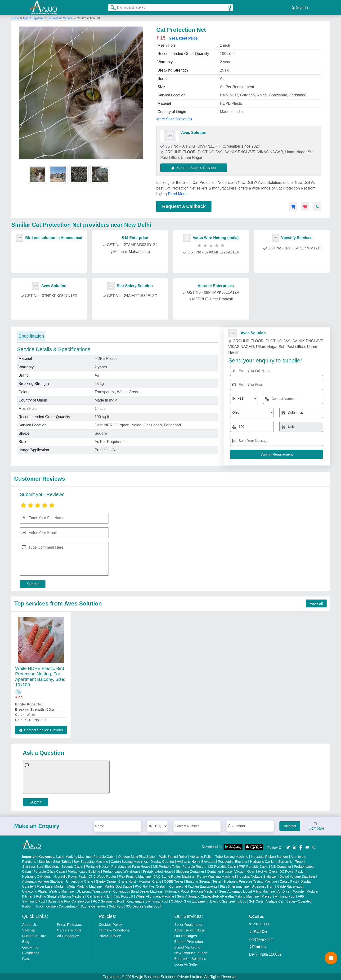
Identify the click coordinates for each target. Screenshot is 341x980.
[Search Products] (111, 7)
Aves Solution (194, 132)
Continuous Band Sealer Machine (138, 890)
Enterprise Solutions (190, 958)
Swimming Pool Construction (69, 900)
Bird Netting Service (60, 17)
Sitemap (29, 929)
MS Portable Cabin (222, 866)
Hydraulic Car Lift (263, 861)
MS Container (281, 866)
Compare (316, 825)
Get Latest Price (183, 37)
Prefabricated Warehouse (121, 871)
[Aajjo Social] (288, 846)
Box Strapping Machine (91, 861)
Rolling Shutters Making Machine (60, 895)
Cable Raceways (289, 885)
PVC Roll (142, 885)
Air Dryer (284, 890)
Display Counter (162, 861)
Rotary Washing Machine (216, 876)
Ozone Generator (93, 905)
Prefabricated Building (84, 871)
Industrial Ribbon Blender (269, 856)
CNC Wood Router (102, 876)
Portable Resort (194, 866)
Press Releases (69, 924)
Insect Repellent (34, 17)
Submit (33, 583)
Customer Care (34, 935)
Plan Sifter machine (234, 885)
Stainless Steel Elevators (41, 866)
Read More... (179, 193)
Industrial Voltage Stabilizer (257, 876)
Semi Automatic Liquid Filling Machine (247, 890)
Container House (219, 871)
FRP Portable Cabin (253, 866)
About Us (30, 924)
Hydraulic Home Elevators (196, 861)
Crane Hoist (127, 881)
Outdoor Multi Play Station (137, 856)
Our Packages (186, 935)
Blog (26, 941)
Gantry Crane (106, 881)
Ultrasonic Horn (263, 885)
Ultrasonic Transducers (93, 890)
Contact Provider (50, 262)
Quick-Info (30, 946)
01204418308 (260, 923)
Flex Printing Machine (135, 876)
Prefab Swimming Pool (278, 895)
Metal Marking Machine (85, 885)
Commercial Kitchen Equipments (193, 885)
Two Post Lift (124, 895)
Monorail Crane (150, 881)
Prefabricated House (158, 871)
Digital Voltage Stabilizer (297, 876)
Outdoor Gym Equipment (189, 900)
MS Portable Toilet (166, 866)
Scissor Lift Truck (291, 861)
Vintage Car (275, 900)
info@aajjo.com (261, 938)
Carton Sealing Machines (129, 861)
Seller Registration (189, 924)
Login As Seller (186, 963)
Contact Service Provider (195, 167)
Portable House (97, 866)
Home (15, 17)
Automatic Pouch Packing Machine (191, 890)
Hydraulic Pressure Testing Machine (251, 881)
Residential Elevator (233, 861)
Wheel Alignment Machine (155, 895)
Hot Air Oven (267, 871)
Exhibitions (31, 952)
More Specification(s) (174, 118)
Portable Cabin (104, 856)
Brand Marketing (187, 946)
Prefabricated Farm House (131, 866)
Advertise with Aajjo (190, 929)
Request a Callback (184, 205)
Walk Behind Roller (173, 856)
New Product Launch (191, 952)
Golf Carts (256, 900)
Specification (31, 335)
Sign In (300, 7)
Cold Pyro (116, 905)
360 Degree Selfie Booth (144, 905)
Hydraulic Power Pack (70, 876)
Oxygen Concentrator (62, 905)
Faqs (26, 958)
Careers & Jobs (69, 929)
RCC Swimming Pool (108, 900)
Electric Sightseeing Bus (228, 900)
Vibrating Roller (201, 856)
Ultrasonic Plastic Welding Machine (48, 890)
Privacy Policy (110, 935)
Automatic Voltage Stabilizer (43, 881)
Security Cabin (72, 866)
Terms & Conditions (114, 929)
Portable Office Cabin (49, 871)
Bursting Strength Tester (204, 881)
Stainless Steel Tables (55, 861)
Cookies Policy (110, 924)
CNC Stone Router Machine (174, 876)
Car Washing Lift (99, 895)
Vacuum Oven (245, 871)
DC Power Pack (291, 871)
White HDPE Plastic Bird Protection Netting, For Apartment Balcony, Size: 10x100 (40, 676)
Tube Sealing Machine (232, 856)
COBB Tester (173, 881)
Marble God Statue (118, 885)
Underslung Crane (80, 881)
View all (316, 603)
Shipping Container (190, 871)
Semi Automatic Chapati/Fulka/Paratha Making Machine (218, 895)
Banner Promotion (189, 941)
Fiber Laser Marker (51, 885)
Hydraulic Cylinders (37, 876)
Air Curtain (159, 885)
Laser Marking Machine (74, 856)
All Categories (68, 935)
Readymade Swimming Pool (147, 900)
